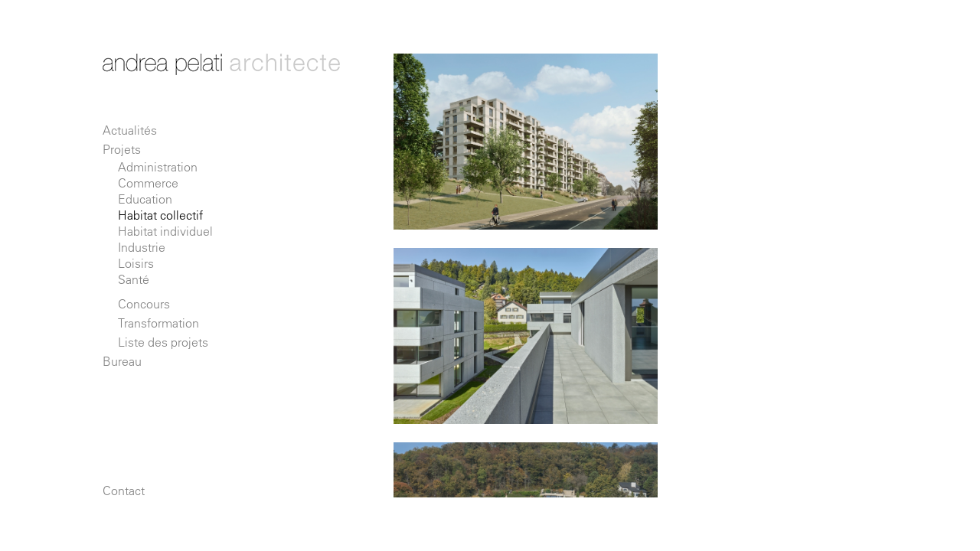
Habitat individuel (165, 231)
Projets (122, 149)
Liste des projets (163, 342)
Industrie (142, 247)
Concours (144, 304)
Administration (158, 167)
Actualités (130, 130)
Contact (124, 491)
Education (145, 199)
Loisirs (136, 263)
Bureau (122, 361)
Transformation (158, 323)
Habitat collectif (160, 215)
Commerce (148, 183)
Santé (134, 279)
